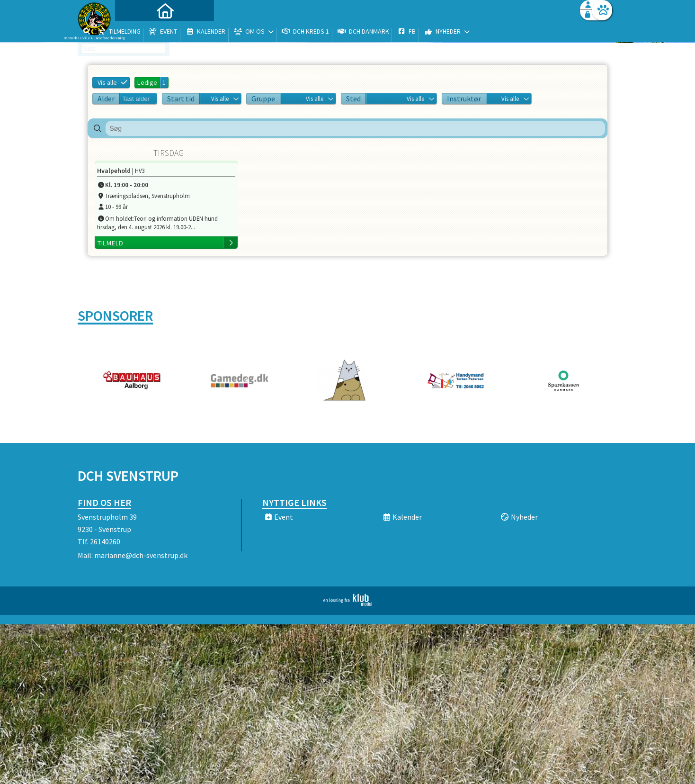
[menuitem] (137, 32)
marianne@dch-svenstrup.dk (141, 555)
